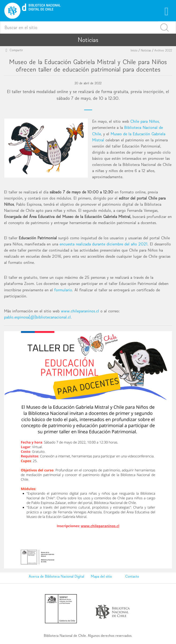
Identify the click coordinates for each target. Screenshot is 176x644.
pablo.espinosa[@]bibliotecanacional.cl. (38, 317)
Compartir (15, 50)
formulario (63, 290)
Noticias (146, 50)
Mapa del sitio (101, 576)
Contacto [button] (132, 576)
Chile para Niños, (145, 121)
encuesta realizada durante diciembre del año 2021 (103, 244)
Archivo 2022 (163, 50)
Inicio (134, 50)
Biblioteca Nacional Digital (64, 576)
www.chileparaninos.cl (80, 311)
